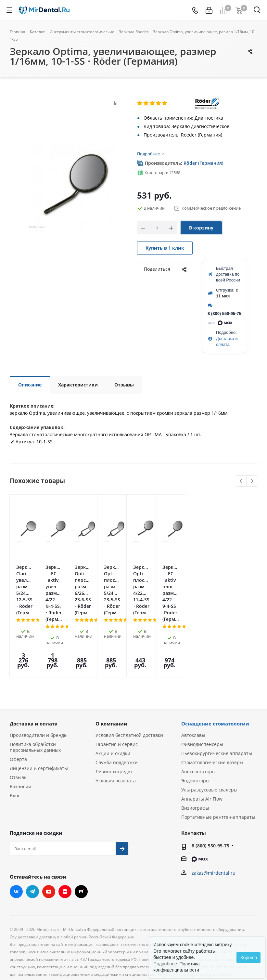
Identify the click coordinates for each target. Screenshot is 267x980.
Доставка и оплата (34, 676)
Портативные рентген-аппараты (218, 770)
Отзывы (19, 730)
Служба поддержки (117, 715)
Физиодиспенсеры (202, 697)
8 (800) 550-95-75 (224, 314)
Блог (15, 748)
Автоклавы (193, 688)
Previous (242, 481)
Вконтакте (16, 844)
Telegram (32, 844)
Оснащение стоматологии (215, 676)
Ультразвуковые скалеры (209, 743)
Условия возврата (116, 733)
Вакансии (20, 739)
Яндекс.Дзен (65, 844)
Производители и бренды (39, 688)
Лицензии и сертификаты (39, 721)
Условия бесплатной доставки (129, 688)
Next (252, 481)
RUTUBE (81, 844)
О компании (111, 676)
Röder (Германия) (203, 163)
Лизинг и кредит (114, 724)
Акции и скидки (113, 706)
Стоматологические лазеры (212, 715)
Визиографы (195, 761)
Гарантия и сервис (117, 697)
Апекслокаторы (198, 724)
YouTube (49, 844)
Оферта (18, 712)
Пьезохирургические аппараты (217, 706)
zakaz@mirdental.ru (214, 826)
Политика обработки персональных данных (35, 700)
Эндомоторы (195, 733)
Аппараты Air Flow (202, 752)
